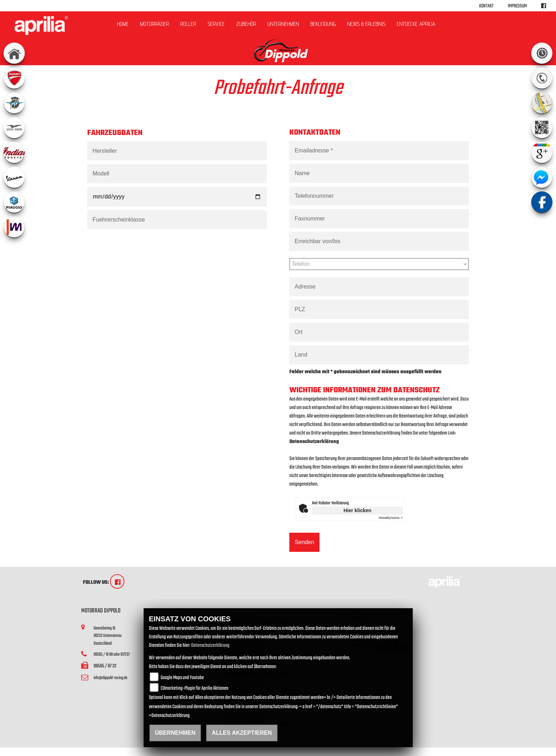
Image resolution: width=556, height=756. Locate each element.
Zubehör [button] (246, 24)
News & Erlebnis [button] (366, 24)
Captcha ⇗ (391, 518)
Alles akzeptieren (242, 733)
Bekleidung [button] (323, 24)
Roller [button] (188, 24)
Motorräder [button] (154, 24)
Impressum (517, 6)
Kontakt (486, 6)
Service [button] (216, 24)
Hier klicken (358, 510)
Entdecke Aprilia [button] (416, 24)
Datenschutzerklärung (314, 442)
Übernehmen (175, 733)
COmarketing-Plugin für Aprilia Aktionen (194, 688)
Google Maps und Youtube (182, 678)
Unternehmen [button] (283, 24)
